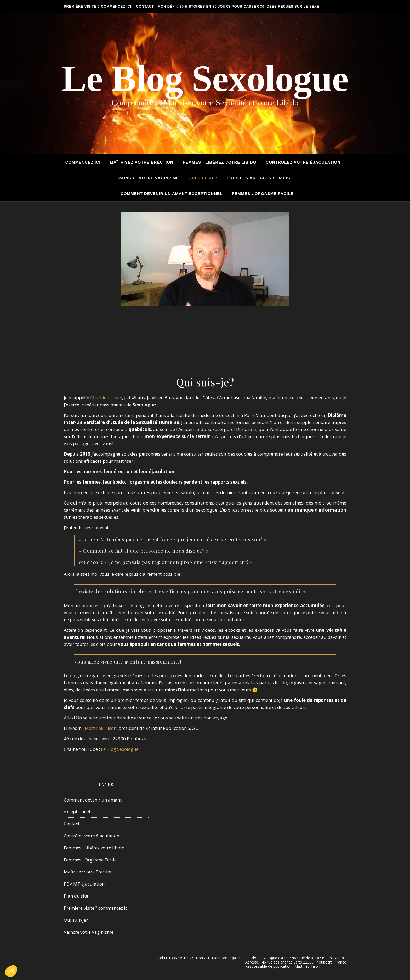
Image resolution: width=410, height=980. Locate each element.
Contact (145, 6)
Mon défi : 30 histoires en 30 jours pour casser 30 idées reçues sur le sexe (238, 6)
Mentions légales (226, 958)
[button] (11, 971)
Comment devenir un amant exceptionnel (172, 194)
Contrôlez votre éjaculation (303, 162)
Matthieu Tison (106, 398)
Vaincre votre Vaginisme (149, 178)
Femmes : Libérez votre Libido (220, 162)
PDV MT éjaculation (84, 884)
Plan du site (76, 896)
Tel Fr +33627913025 (176, 958)
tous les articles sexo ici (259, 178)
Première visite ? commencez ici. (98, 6)
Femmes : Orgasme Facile (263, 194)
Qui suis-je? (203, 178)
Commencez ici (83, 162)
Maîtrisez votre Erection (141, 162)
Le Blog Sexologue (205, 79)
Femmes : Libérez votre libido (94, 848)
